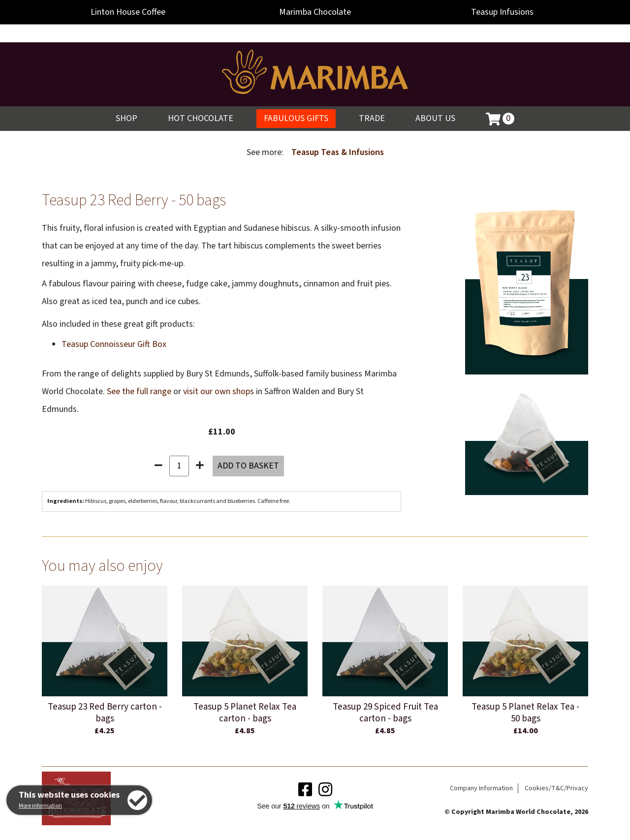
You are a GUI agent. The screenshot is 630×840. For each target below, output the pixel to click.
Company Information (481, 788)
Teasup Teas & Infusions (338, 152)
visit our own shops (219, 391)
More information (40, 806)
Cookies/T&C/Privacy (556, 788)
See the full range (139, 391)
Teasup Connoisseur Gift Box (114, 344)
